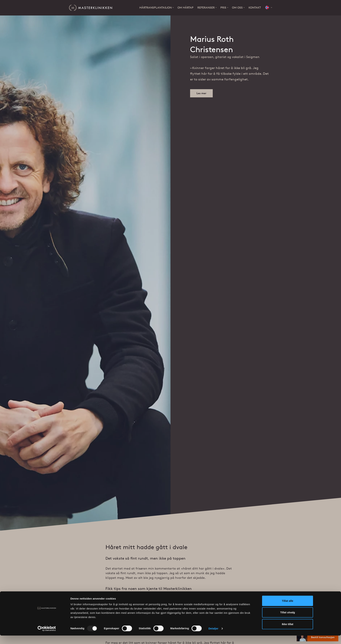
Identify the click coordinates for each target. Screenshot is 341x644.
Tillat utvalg (287, 561)
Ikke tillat (288, 573)
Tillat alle (288, 550)
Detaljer (213, 578)
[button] (269, 8)
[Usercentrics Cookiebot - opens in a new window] (47, 578)
